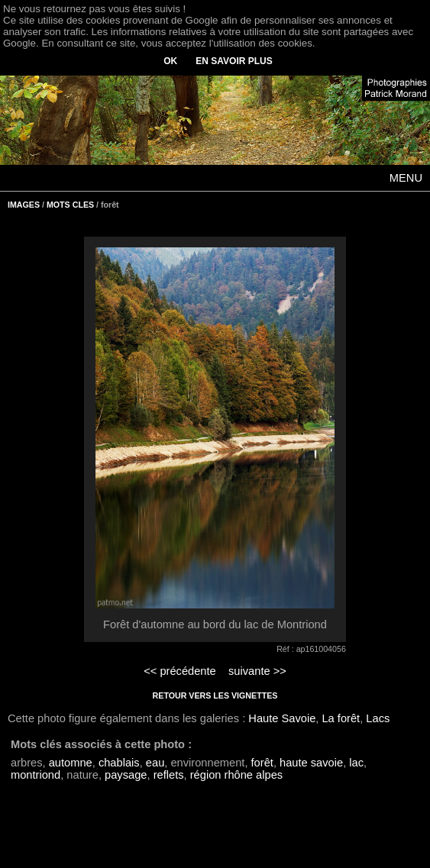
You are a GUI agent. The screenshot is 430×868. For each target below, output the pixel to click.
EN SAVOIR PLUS (234, 61)
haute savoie (311, 763)
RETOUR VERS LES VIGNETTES (215, 695)
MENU (406, 178)
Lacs (378, 718)
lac (356, 763)
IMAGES (24, 205)
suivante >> (257, 671)
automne (71, 763)
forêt (262, 763)
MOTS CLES (70, 205)
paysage (126, 775)
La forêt (341, 718)
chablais (119, 763)
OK (170, 61)
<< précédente (180, 671)
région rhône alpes (236, 775)
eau (155, 763)
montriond (36, 775)
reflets (169, 775)
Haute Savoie (282, 718)
